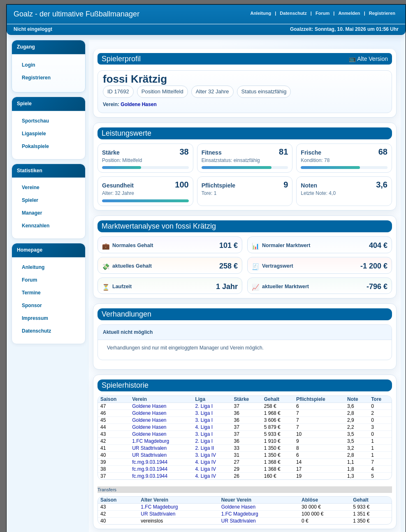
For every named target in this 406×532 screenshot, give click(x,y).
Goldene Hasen (138, 104)
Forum (322, 13)
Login (29, 65)
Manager (32, 213)
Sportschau (35, 121)
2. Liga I (204, 406)
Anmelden (349, 13)
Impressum (35, 318)
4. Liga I (204, 427)
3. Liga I (204, 413)
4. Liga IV (205, 462)
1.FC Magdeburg (151, 441)
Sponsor (32, 305)
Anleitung (261, 13)
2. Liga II (204, 448)
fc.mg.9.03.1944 (150, 462)
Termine (31, 293)
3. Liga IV (205, 455)
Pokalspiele (35, 146)
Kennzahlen (36, 226)
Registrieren (382, 13)
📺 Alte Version (368, 59)
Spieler (30, 200)
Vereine (31, 187)
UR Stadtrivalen (149, 448)
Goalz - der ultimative (77, 14)
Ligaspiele (34, 134)
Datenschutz (293, 13)
